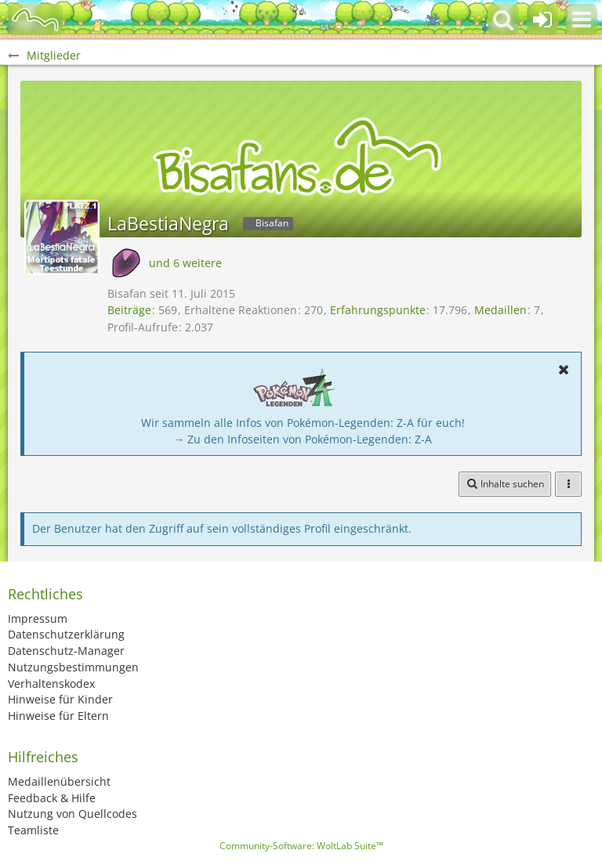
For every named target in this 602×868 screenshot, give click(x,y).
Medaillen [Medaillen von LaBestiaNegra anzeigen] (500, 310)
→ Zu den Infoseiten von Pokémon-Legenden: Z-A (303, 439)
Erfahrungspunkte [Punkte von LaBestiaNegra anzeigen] (378, 310)
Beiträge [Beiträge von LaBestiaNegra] (129, 310)
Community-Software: (301, 846)
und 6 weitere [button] (185, 263)
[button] (582, 20)
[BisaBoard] (35, 20)
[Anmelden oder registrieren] (542, 20)
